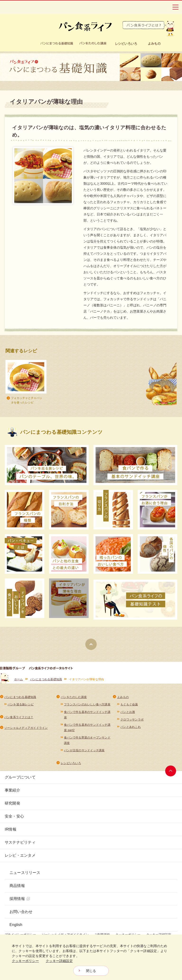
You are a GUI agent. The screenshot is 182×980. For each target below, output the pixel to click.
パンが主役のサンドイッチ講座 (84, 750)
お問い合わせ (21, 912)
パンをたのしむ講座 (74, 697)
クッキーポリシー (25, 961)
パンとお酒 (128, 712)
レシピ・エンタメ (20, 855)
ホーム (19, 679)
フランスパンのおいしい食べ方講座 (87, 704)
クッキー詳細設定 (59, 961)
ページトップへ (171, 771)
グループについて (20, 777)
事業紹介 (12, 790)
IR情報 (11, 829)
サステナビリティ (20, 842)
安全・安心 (14, 816)
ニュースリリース (25, 873)
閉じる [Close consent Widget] (91, 971)
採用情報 (20, 899)
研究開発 (12, 803)
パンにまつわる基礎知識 (46, 679)
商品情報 (17, 886)
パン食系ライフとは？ (19, 717)
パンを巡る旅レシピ (21, 704)
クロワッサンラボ (132, 720)
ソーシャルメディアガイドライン (26, 728)
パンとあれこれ (131, 727)
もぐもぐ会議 (129, 704)
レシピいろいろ (71, 763)
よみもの (123, 697)
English (16, 925)
